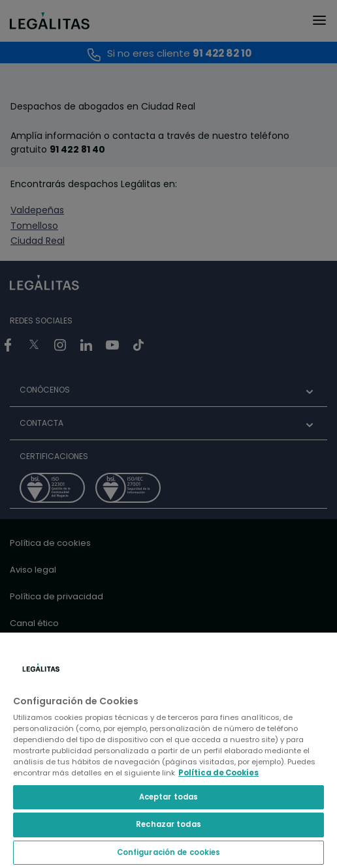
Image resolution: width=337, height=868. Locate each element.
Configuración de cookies (169, 852)
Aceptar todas (168, 797)
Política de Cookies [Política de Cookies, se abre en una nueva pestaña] (218, 773)
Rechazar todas (168, 824)
